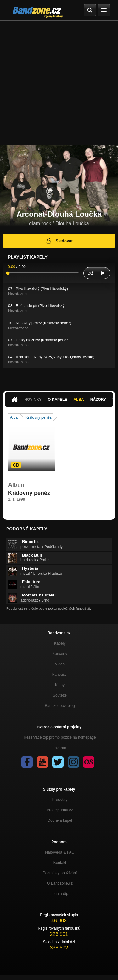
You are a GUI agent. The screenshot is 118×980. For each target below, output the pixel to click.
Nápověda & (60, 852)
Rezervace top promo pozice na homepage (60, 737)
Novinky (33, 400)
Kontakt (60, 863)
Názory (98, 400)
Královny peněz (39, 417)
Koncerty (60, 654)
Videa (60, 664)
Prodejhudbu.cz (60, 810)
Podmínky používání (60, 873)
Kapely (60, 643)
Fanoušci (60, 675)
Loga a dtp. (60, 894)
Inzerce (60, 748)
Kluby (60, 685)
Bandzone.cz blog (60, 706)
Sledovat (59, 241)
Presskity (60, 800)
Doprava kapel (60, 820)
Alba (79, 400)
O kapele (57, 400)
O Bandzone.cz (60, 883)
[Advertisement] (59, 83)
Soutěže (60, 695)
